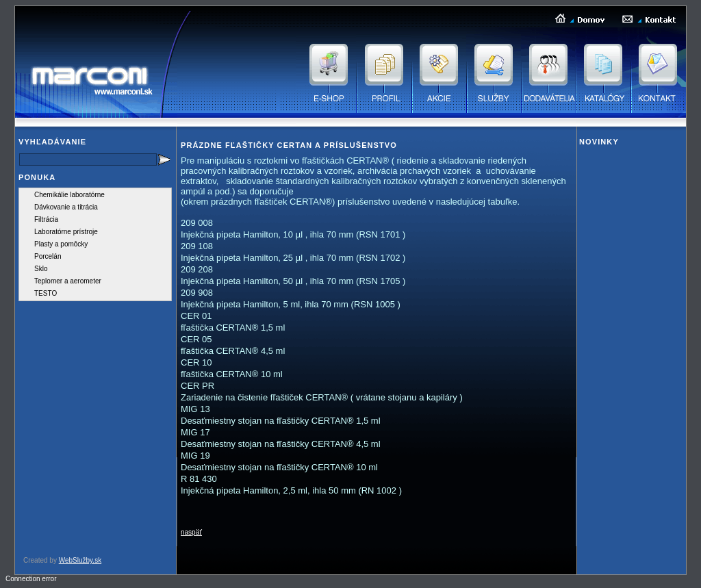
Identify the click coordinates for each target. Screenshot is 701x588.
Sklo (41, 269)
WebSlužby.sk (80, 560)
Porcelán (48, 256)
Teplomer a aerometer (68, 281)
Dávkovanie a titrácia (66, 207)
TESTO (46, 293)
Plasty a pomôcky (61, 244)
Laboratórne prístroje (66, 232)
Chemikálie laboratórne (69, 195)
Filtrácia (46, 219)
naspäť (191, 532)
